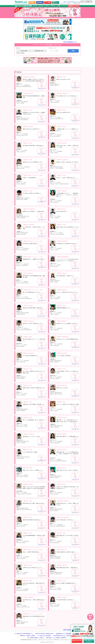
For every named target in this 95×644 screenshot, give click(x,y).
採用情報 (72, 2)
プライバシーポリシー (65, 640)
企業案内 (69, 2)
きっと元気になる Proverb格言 (44, 636)
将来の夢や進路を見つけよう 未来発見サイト (63, 636)
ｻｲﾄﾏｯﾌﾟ (76, 2)
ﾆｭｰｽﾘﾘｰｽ (79, 2)
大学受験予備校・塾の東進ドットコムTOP (29, 640)
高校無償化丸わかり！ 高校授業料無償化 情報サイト (67, 633)
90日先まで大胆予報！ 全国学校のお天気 (44, 633)
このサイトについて (42, 640)
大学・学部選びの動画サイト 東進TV (35, 638)
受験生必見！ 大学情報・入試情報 (28, 636)
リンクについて (50, 640)
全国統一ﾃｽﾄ (65, 2)
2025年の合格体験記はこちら (70, 42)
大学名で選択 (24, 51)
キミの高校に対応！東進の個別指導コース (24, 633)
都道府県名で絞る (39, 51)
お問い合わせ (57, 640)
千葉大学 (20, 53)
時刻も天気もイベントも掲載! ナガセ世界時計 (56, 638)
